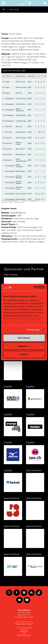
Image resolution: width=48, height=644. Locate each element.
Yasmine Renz (21, 104)
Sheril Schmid (20, 82)
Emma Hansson (21, 194)
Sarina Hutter (20, 149)
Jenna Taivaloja (21, 138)
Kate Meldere (20, 171)
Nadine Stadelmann (20, 110)
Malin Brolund (21, 155)
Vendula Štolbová (19, 177)
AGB (24, 633)
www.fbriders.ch (18, 213)
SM (45, 76)
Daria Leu (19, 127)
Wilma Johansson (19, 166)
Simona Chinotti (21, 99)
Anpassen (24, 346)
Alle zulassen (24, 338)
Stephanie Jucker (19, 188)
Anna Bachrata (21, 115)
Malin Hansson (21, 199)
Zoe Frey (19, 93)
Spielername (20, 76)
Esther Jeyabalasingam (21, 160)
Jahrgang (31, 76)
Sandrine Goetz (21, 87)
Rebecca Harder (19, 143)
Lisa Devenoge (21, 121)
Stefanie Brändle (19, 182)
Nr (3, 76)
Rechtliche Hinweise (24, 635)
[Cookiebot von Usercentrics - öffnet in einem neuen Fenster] (34, 287)
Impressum (24, 629)
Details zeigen (34, 330)
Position (8, 76)
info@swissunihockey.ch (24, 624)
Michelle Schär (21, 132)
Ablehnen (24, 354)
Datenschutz (24, 631)
